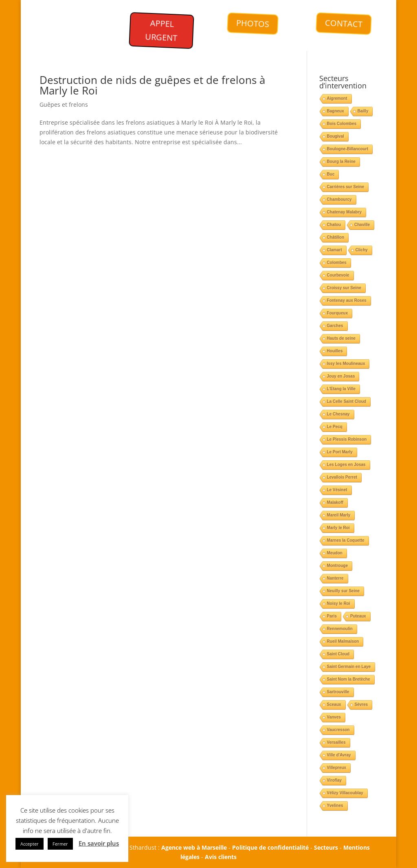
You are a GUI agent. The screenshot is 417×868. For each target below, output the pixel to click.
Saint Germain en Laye (349, 667)
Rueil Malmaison (343, 641)
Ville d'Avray (339, 755)
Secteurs (326, 847)
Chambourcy (339, 199)
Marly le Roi (338, 528)
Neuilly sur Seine (343, 591)
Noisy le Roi (339, 603)
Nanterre (335, 578)
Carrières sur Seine (346, 187)
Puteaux (358, 616)
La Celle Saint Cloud (347, 401)
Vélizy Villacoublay (345, 793)
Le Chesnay (338, 414)
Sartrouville (338, 692)
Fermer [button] (60, 844)
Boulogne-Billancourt (348, 149)
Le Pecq (335, 427)
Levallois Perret (342, 477)
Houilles (335, 351)
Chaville (362, 225)
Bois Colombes (342, 124)
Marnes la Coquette (346, 540)
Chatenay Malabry (345, 212)
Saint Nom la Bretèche (349, 679)
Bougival (336, 136)
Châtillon (336, 237)
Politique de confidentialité (270, 847)
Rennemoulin (340, 629)
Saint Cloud (338, 654)
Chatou (334, 225)
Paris (332, 616)
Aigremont (337, 98)
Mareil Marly (339, 515)
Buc (331, 174)
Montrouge (338, 566)
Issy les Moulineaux (346, 364)
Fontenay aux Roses (347, 300)
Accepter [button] (30, 844)
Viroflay (335, 780)
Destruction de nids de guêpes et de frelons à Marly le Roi (152, 85)
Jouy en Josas (341, 376)
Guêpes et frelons (64, 104)
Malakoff (335, 502)
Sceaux (334, 704)
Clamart (335, 250)
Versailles (336, 742)
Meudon (335, 553)
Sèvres (361, 704)
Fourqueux (338, 313)
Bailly (363, 111)
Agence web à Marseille (194, 847)
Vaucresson (338, 730)
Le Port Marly (340, 452)
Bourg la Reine (341, 162)
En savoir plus (99, 843)
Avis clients (221, 857)
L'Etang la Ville (341, 389)
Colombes (337, 263)
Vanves (334, 717)
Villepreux (337, 768)
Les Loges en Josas (346, 465)
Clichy (362, 250)
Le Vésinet (337, 490)
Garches (335, 326)
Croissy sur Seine (344, 288)
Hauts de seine (341, 338)
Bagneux (336, 111)
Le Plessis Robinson (347, 439)
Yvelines (335, 805)
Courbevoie (338, 275)
